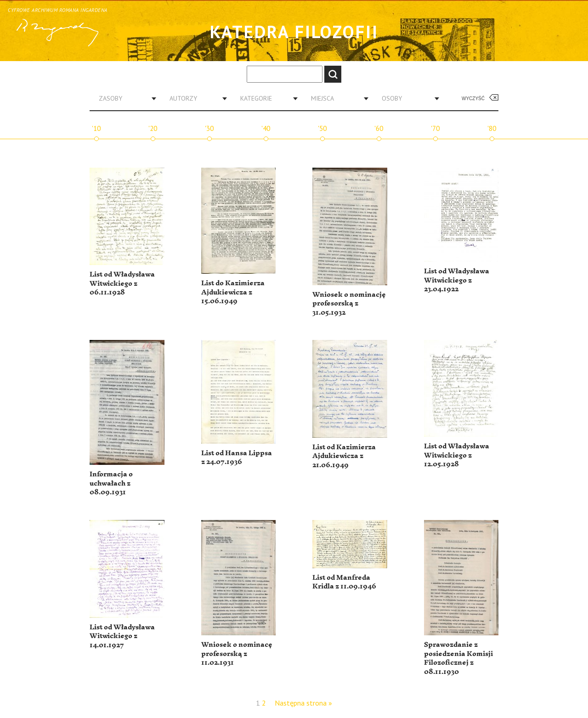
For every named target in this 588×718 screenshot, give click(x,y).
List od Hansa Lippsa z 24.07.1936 (237, 458)
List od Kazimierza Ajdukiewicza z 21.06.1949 (344, 456)
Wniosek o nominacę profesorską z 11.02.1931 (237, 654)
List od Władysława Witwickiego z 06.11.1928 (122, 283)
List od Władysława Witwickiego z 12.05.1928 (457, 455)
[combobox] (124, 98)
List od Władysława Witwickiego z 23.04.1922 (457, 280)
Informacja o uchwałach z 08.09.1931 (111, 483)
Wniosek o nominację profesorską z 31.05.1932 (349, 304)
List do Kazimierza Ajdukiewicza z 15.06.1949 (233, 292)
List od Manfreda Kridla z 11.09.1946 (344, 582)
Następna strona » (303, 703)
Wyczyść (473, 99)
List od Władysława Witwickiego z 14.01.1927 (122, 636)
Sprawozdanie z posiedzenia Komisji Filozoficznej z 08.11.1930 (458, 658)
